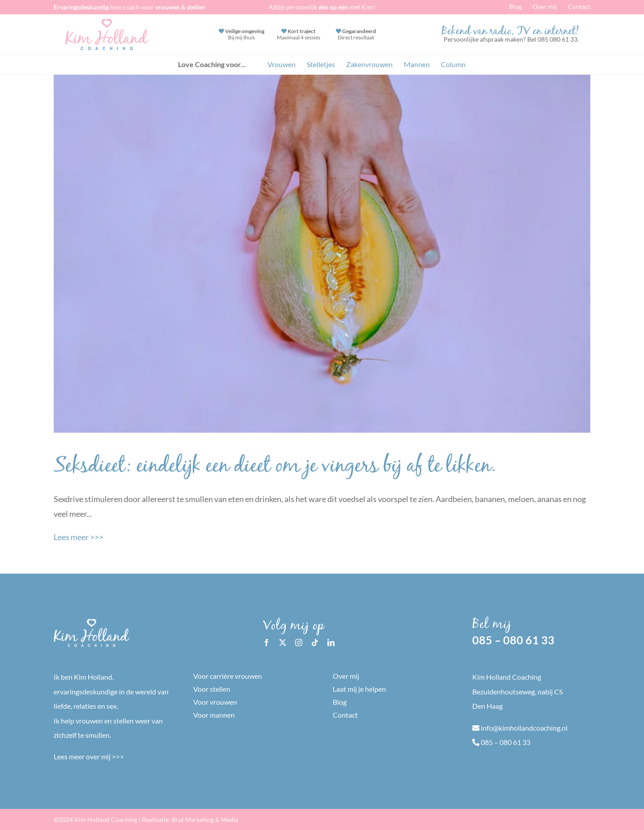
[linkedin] (331, 643)
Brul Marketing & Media (205, 819)
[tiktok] (315, 643)
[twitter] (283, 643)
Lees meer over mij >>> (89, 756)
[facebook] (267, 643)
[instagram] (299, 643)
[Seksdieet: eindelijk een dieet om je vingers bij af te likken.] (322, 254)
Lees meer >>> (78, 537)
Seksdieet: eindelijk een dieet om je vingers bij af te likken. (275, 468)
